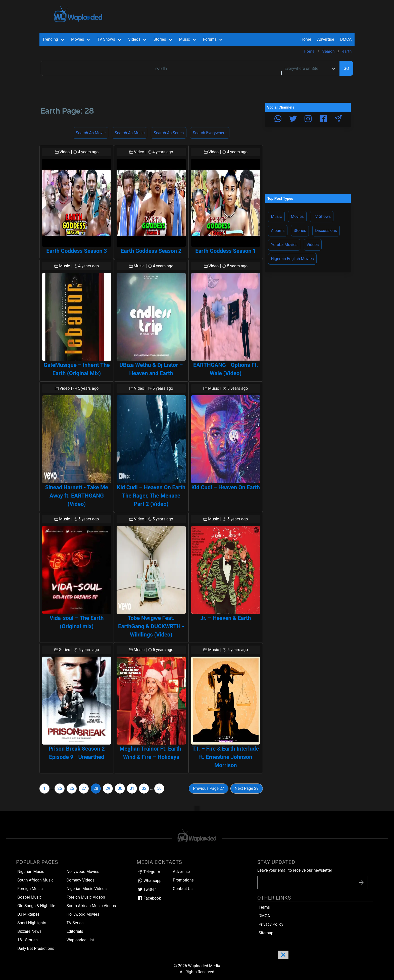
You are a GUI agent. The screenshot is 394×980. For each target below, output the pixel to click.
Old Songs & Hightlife (36, 906)
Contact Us (183, 889)
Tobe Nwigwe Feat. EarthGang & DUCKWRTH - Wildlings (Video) (151, 626)
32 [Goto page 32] (144, 788)
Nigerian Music (31, 872)
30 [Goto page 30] (120, 788)
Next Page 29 (247, 788)
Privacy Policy (271, 924)
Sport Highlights (32, 923)
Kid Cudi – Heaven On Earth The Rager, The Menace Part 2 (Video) (151, 496)
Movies (297, 216)
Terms (264, 907)
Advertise (181, 872)
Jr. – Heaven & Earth (226, 618)
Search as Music (130, 133)
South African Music (35, 880)
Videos (313, 245)
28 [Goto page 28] (96, 788)
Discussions (326, 231)
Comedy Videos (80, 880)
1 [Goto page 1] (44, 788)
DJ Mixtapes (29, 914)
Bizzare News (29, 931)
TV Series (75, 923)
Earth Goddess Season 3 (77, 251)
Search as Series (169, 133)
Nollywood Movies (83, 872)
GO (346, 68)
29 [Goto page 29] (108, 788)
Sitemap (266, 933)
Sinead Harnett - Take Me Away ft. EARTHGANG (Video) (77, 496)
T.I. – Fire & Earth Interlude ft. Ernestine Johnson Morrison (226, 757)
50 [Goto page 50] (159, 788)
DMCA (346, 39)
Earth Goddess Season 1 (226, 251)
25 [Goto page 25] (60, 788)
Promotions (183, 880)
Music (276, 216)
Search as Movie (91, 133)
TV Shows (322, 216)
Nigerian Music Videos (86, 889)
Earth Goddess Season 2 (151, 251)
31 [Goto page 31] (132, 788)
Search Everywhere (210, 133)
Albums (278, 231)
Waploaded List (80, 940)
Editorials (75, 931)
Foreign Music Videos (86, 897)
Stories (300, 231)
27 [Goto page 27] (84, 788)
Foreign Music (30, 889)
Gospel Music (30, 897)
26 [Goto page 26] (72, 788)
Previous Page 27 (209, 788)
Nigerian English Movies (292, 259)
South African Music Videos (91, 906)
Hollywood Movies (83, 914)
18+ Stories (28, 940)
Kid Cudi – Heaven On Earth (226, 487)
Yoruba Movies (284, 245)
